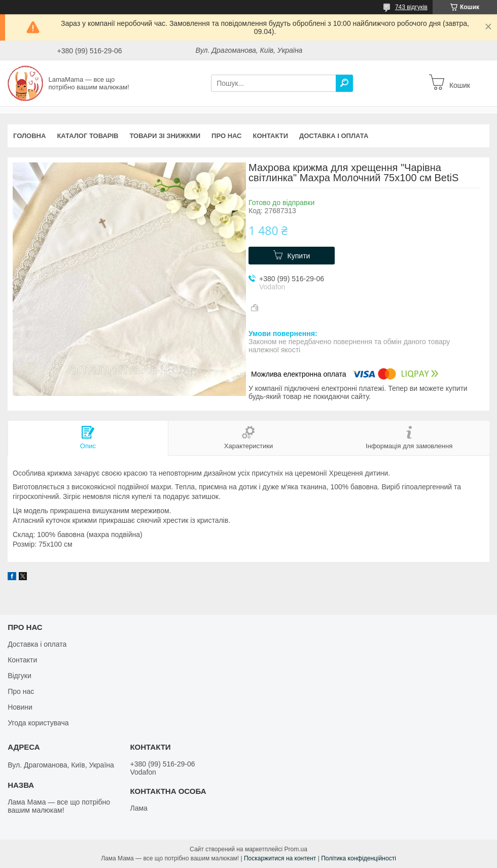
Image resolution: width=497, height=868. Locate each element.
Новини (20, 707)
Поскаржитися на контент (280, 858)
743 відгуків (411, 7)
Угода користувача (38, 723)
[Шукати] (344, 83)
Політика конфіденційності (359, 858)
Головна (29, 136)
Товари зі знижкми (165, 136)
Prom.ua (296, 849)
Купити (299, 256)
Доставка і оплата (334, 136)
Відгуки (20, 676)
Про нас (226, 136)
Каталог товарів (87, 136)
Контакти (271, 136)
